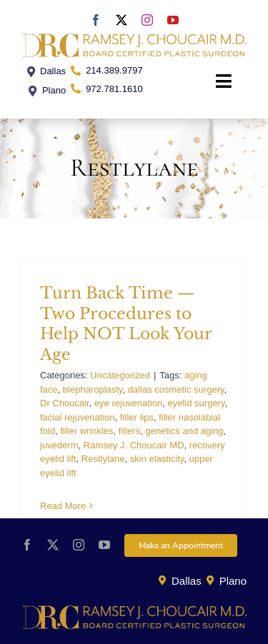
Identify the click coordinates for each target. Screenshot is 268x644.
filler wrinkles (86, 431)
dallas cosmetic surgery (176, 389)
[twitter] (121, 20)
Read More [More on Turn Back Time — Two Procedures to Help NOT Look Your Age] (63, 506)
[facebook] (96, 20)
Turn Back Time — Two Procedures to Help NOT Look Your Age (126, 324)
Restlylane (103, 459)
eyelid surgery (197, 403)
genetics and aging (184, 431)
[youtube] (173, 20)
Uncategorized (120, 375)
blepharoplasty (93, 389)
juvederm (59, 445)
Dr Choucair (65, 403)
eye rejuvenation (128, 403)
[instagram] (147, 20)
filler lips (137, 417)
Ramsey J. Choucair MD (134, 445)
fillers (129, 431)
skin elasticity (157, 459)
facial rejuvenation (78, 417)
